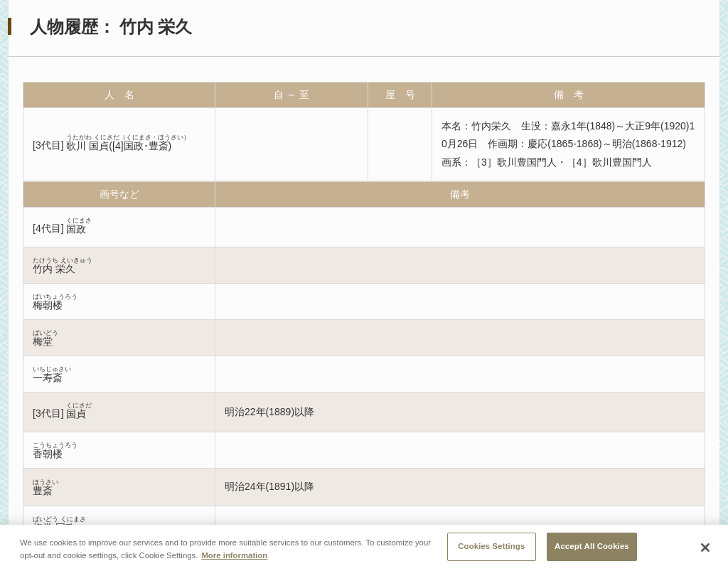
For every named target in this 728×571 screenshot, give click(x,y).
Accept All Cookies (592, 550)
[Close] (705, 551)
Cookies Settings (491, 550)
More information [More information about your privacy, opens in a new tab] (234, 558)
